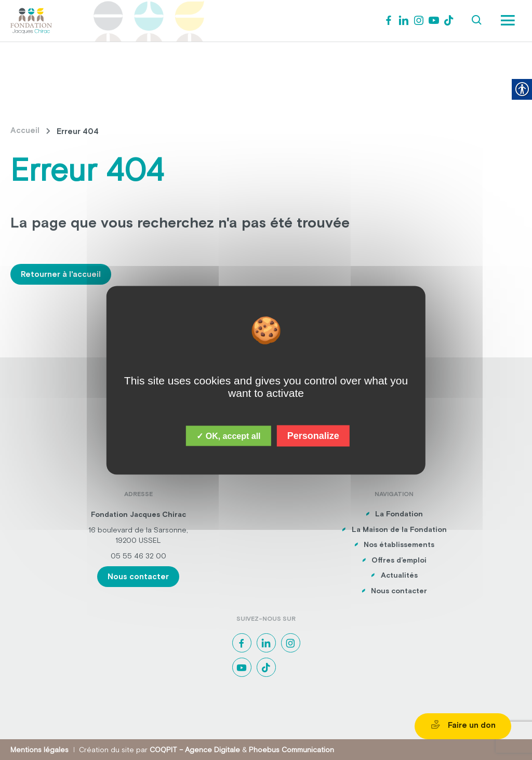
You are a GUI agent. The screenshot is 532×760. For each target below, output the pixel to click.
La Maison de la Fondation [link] (399, 529)
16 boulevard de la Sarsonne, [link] (138, 530)
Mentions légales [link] (39, 750)
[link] (31, 20)
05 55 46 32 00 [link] (138, 556)
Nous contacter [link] (138, 576)
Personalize (313, 435)
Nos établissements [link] (399, 544)
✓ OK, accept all (228, 436)
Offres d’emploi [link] (399, 560)
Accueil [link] (25, 130)
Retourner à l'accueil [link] (61, 274)
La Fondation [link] (399, 514)
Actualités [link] (399, 575)
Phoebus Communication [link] (291, 750)
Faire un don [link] (463, 725)
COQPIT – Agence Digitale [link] (195, 750)
